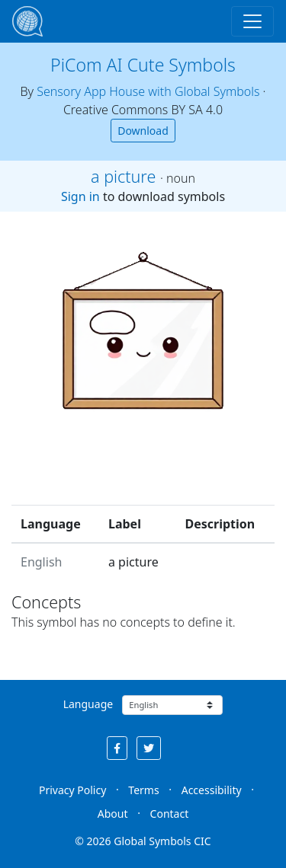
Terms (143, 790)
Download (143, 131)
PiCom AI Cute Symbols (143, 65)
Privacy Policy (72, 790)
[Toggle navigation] (252, 21)
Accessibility (212, 790)
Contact (170, 814)
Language (88, 704)
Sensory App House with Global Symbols (148, 91)
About (113, 814)
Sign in (80, 196)
